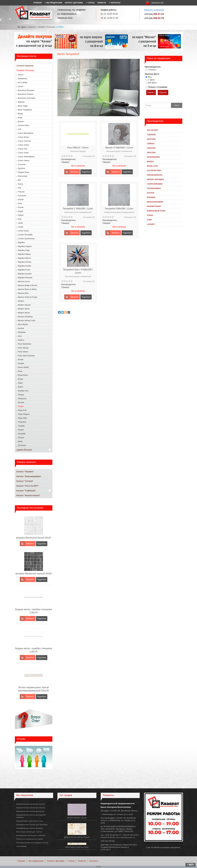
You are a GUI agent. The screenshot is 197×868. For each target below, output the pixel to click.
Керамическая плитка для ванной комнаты (31, 816)
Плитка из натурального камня (30, 839)
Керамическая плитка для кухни (30, 811)
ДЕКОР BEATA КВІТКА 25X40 (77, 837)
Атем (149, 220)
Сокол (150, 215)
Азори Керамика (155, 184)
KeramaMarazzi (155, 175)
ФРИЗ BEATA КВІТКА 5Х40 (77, 847)
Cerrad (151, 144)
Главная (31, 27)
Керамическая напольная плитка (31, 808)
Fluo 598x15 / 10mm (78, 148)
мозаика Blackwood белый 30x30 (34, 538)
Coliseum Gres (154, 171)
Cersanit (151, 148)
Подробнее (42, 544)
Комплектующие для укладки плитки (32, 843)
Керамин (151, 197)
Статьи (71, 861)
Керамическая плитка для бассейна (32, 825)
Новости (82, 861)
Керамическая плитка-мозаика (30, 828)
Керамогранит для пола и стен (30, 821)
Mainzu (150, 162)
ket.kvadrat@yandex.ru (125, 837)
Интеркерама (153, 157)
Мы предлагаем (36, 861)
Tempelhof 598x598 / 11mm (119, 209)
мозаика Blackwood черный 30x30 (34, 574)
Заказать (30, 544)
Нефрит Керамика (156, 179)
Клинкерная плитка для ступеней (31, 835)
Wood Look (152, 166)
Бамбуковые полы (156, 211)
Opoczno (151, 139)
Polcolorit (153, 130)
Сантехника (21, 846)
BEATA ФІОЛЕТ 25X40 (77, 818)
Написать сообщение (154, 10)
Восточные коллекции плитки (29, 832)
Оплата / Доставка (56, 861)
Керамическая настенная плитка (31, 804)
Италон (151, 193)
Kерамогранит (154, 206)
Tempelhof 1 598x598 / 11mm (78, 209)
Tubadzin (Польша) (46, 27)
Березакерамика (155, 202)
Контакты (94, 861)
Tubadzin (152, 70)
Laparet (151, 224)
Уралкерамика (154, 188)
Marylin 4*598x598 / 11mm (119, 148)
